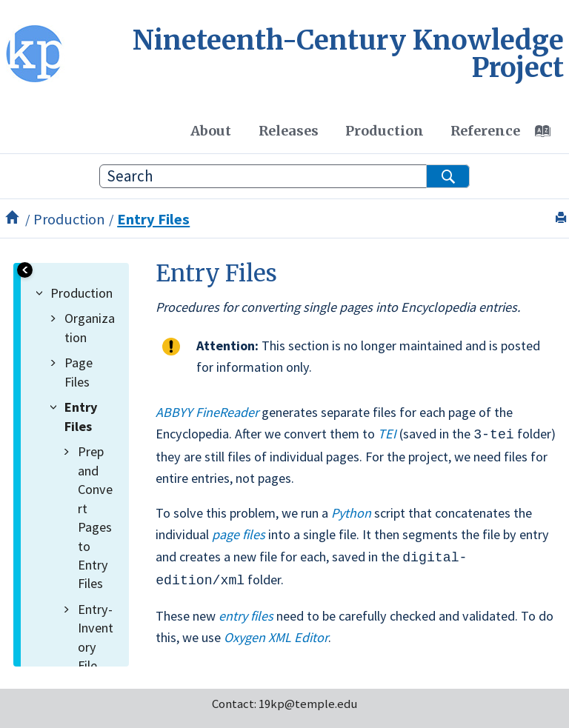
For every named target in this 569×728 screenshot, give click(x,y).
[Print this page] (563, 218)
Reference (485, 131)
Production (385, 131)
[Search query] (284, 176)
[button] (42, 293)
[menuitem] (211, 130)
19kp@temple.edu (308, 700)
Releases (289, 131)
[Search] (448, 176)
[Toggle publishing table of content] (25, 270)
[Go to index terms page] (550, 135)
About (211, 131)
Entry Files (153, 219)
